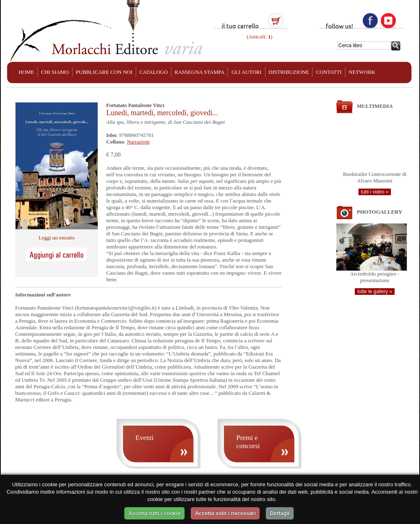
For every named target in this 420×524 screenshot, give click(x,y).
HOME (26, 72)
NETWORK (362, 72)
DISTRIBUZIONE (289, 72)
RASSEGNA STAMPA (200, 72)
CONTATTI (329, 72)
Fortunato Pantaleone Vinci (135, 105)
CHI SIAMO (55, 72)
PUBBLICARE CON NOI (104, 72)
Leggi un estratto (57, 238)
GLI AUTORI (246, 72)
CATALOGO (154, 72)
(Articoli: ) (259, 37)
